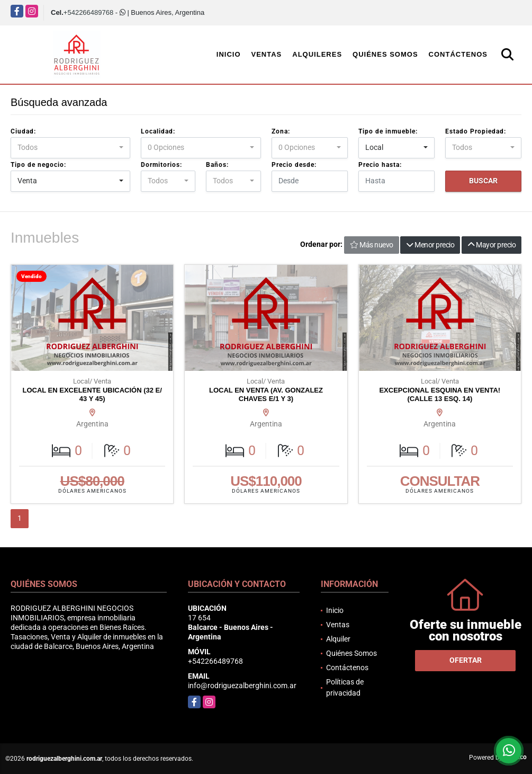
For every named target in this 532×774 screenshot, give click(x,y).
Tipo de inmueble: (388, 131)
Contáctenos (458, 54)
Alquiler (338, 639)
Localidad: (158, 131)
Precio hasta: (380, 165)
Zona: (281, 131)
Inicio (229, 54)
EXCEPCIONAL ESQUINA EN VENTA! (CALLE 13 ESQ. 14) (440, 394)
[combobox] (70, 148)
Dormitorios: (161, 165)
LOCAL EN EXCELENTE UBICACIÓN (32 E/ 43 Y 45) (92, 394)
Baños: (217, 165)
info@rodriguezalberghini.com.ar (242, 686)
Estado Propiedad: (476, 131)
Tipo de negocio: (38, 165)
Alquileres (317, 54)
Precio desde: (294, 165)
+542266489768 (88, 12)
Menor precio (430, 245)
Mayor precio (492, 245)
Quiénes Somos (385, 54)
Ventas (267, 54)
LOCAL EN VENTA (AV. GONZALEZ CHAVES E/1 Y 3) (266, 394)
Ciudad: (23, 131)
